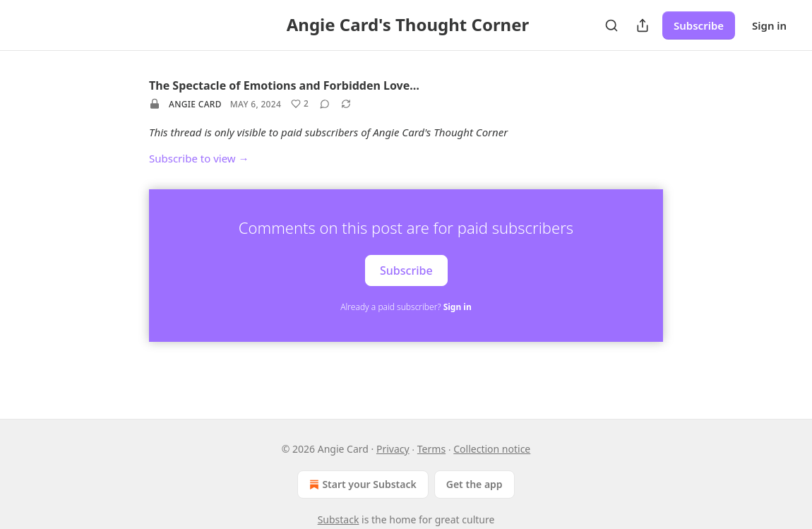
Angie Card (195, 104)
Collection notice (492, 449)
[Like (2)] (300, 104)
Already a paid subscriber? (406, 307)
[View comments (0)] (325, 104)
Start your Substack (361, 485)
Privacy (393, 449)
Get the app (474, 484)
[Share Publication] (643, 25)
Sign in (769, 25)
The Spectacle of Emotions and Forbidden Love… (284, 85)
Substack (339, 519)
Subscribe (699, 25)
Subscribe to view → (199, 158)
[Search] (611, 25)
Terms (431, 449)
